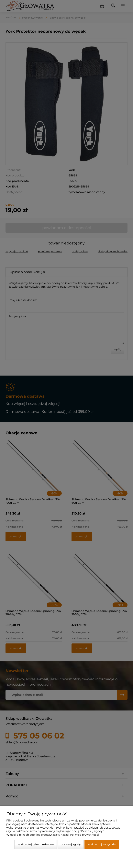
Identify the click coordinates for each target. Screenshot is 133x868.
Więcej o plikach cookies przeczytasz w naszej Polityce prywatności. (53, 835)
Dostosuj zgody (71, 844)
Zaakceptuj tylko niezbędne (36, 844)
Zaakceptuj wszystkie (102, 844)
